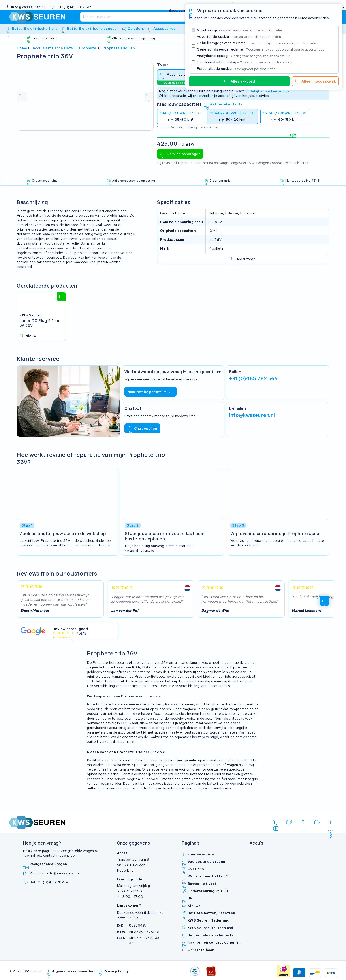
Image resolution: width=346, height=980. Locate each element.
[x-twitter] (317, 822)
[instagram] (303, 823)
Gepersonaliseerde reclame (261, 49)
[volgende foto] (149, 96)
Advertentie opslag (239, 37)
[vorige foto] (22, 96)
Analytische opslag (243, 56)
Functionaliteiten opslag (244, 62)
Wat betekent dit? (223, 104)
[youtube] (331, 823)
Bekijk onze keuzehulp (269, 91)
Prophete (88, 48)
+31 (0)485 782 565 (253, 378)
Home (22, 48)
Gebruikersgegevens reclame (257, 43)
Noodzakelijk (240, 30)
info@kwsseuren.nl (252, 415)
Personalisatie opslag (237, 69)
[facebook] (289, 822)
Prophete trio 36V (119, 48)
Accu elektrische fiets (53, 48)
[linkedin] (275, 823)
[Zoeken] (164, 17)
